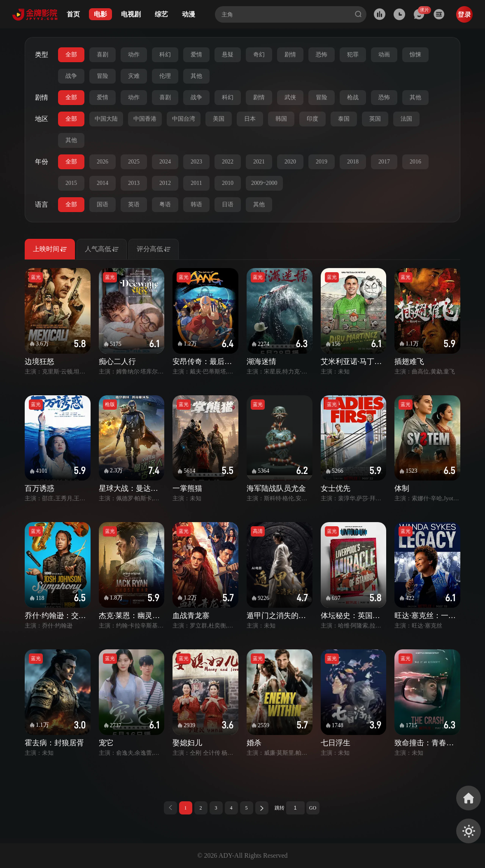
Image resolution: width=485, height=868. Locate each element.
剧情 (290, 55)
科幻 (165, 55)
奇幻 (259, 55)
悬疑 (228, 55)
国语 (103, 204)
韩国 (281, 119)
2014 (103, 183)
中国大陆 (106, 119)
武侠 (290, 97)
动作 (134, 55)
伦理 (165, 76)
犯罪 (353, 55)
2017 (384, 162)
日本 (250, 119)
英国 (375, 119)
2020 (290, 162)
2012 (165, 183)
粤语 (165, 204)
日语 (228, 204)
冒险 (103, 76)
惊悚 (415, 55)
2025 (134, 162)
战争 (71, 76)
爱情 (196, 55)
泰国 (344, 119)
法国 (406, 119)
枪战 (353, 97)
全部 (71, 55)
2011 (196, 183)
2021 (259, 162)
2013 (134, 183)
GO (313, 808)
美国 (219, 119)
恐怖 (322, 55)
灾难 (134, 76)
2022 (228, 162)
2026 (103, 162)
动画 (384, 55)
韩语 (196, 204)
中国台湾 (184, 119)
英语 (134, 204)
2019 (322, 162)
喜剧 (103, 55)
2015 (71, 183)
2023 (196, 162)
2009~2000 (264, 183)
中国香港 (145, 119)
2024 (165, 162)
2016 (415, 162)
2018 (353, 162)
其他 (196, 76)
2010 (228, 183)
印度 (312, 119)
